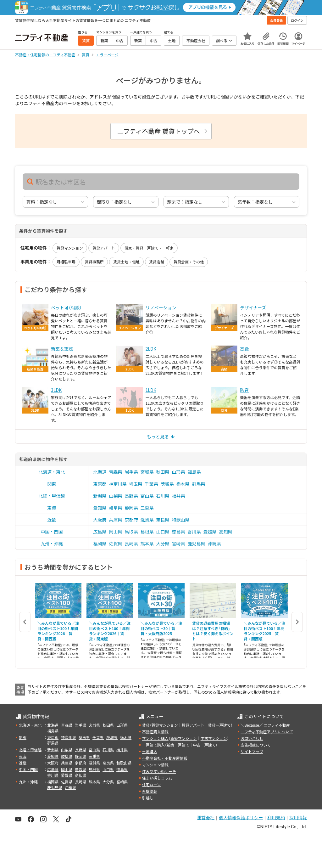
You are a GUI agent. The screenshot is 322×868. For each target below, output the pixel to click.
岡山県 (116, 532)
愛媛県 (210, 532)
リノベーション (161, 307)
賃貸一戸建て (219, 725)
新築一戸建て (178, 745)
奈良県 (163, 520)
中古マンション (214, 738)
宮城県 (147, 472)
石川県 (163, 496)
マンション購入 (155, 738)
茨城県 (167, 484)
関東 (52, 484)
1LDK (151, 390)
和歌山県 (181, 520)
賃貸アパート (104, 248)
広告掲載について (256, 745)
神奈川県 (118, 484)
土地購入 (150, 751)
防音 (244, 390)
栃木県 (183, 484)
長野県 (131, 496)
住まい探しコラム (157, 778)
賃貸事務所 (94, 262)
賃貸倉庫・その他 (189, 262)
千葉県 (152, 484)
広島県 (100, 532)
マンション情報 (155, 765)
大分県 (163, 544)
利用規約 (276, 818)
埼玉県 (136, 484)
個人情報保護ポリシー (241, 818)
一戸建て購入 (153, 745)
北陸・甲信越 (52, 496)
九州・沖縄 (52, 544)
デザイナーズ (253, 307)
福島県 (194, 472)
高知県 (226, 532)
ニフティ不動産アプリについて (267, 732)
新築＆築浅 (62, 349)
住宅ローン (151, 784)
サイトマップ (252, 751)
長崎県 (131, 544)
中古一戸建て (204, 745)
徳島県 (179, 532)
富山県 (147, 496)
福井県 (179, 496)
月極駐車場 (66, 262)
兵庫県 (116, 520)
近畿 (52, 520)
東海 (52, 508)
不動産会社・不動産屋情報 (165, 758)
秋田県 (163, 472)
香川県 (194, 532)
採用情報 (298, 818)
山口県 (163, 532)
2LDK (151, 349)
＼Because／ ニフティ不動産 (265, 725)
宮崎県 (179, 544)
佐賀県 (116, 544)
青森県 (116, 472)
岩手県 (131, 472)
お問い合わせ (252, 738)
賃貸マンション (70, 248)
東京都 (100, 484)
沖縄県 (214, 544)
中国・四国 (52, 532)
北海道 (100, 472)
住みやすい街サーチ (159, 771)
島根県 (147, 532)
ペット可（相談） (66, 307)
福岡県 (100, 544)
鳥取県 (131, 532)
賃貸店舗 (157, 262)
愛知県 (100, 508)
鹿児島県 (197, 544)
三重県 (147, 508)
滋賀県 (147, 520)
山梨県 (116, 496)
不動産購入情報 (155, 732)
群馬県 (199, 484)
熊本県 (147, 544)
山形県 (179, 472)
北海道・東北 (52, 472)
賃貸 (146, 725)
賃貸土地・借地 (126, 262)
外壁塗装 (150, 791)
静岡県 (131, 508)
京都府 (131, 520)
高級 (244, 349)
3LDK (56, 390)
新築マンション (184, 738)
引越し (148, 798)
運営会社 (206, 818)
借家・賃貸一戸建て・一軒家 (149, 248)
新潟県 (100, 496)
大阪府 (100, 520)
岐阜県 (116, 508)
